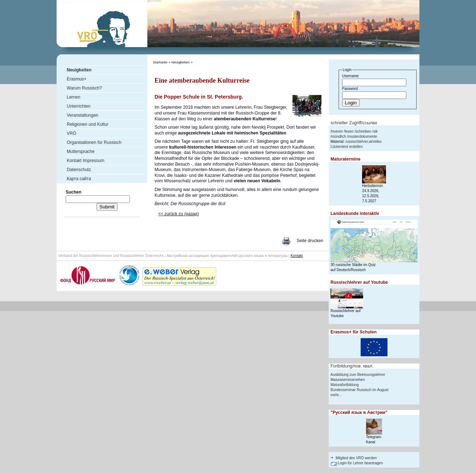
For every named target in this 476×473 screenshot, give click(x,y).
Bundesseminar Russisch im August (360, 390)
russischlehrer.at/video (364, 142)
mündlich (339, 136)
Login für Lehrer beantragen (360, 463)
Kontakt (297, 256)
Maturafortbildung (345, 385)
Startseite (160, 62)
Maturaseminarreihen (348, 380)
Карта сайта (79, 179)
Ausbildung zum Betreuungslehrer (358, 375)
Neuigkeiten (180, 62)
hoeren (337, 131)
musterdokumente (362, 136)
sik (376, 131)
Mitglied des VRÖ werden (356, 458)
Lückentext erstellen (347, 147)
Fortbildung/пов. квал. (352, 366)
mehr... (336, 395)
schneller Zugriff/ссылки (354, 123)
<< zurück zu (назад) (178, 214)
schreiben (363, 131)
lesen (349, 131)
